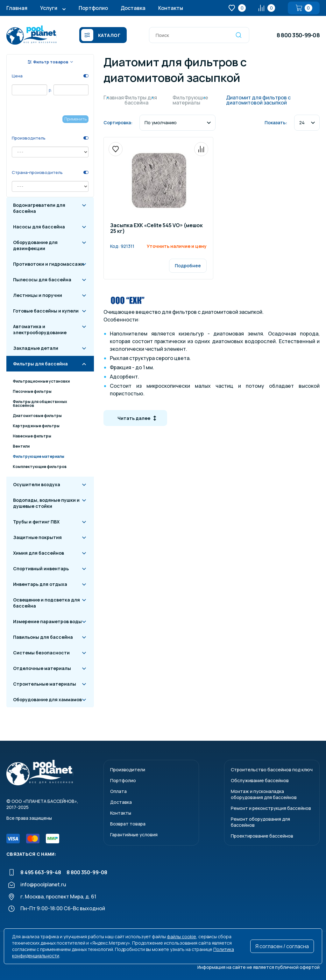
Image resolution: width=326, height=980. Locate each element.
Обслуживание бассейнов (260, 780)
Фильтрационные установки (41, 381)
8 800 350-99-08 (298, 35)
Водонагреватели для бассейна (39, 208)
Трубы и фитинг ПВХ (36, 522)
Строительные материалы (45, 684)
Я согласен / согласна (282, 946)
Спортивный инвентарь (41, 569)
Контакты (171, 8)
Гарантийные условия (134, 835)
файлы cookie (181, 937)
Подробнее (188, 266)
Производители (128, 770)
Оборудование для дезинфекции (35, 245)
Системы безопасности (41, 653)
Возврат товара (128, 824)
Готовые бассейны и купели (46, 311)
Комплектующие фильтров (40, 467)
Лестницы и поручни (38, 295)
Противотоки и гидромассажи (49, 264)
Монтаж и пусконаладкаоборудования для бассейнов (264, 794)
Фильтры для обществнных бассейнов (40, 404)
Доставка (133, 8)
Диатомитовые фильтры (37, 416)
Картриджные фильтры (36, 426)
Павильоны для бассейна (43, 637)
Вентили (21, 446)
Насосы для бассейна (39, 227)
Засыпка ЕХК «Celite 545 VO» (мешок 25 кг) (156, 229)
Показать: (276, 122)
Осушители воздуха (37, 484)
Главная (17, 8)
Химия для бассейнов (39, 553)
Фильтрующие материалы (39, 456)
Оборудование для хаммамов (47, 699)
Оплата (118, 791)
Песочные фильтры (32, 391)
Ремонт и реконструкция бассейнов (271, 808)
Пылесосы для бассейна (42, 280)
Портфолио (93, 8)
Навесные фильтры (32, 436)
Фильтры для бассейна (40, 364)
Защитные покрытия (37, 537)
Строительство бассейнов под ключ (272, 770)
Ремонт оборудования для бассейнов (260, 822)
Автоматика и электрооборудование (40, 329)
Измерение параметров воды (47, 621)
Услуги (49, 8)
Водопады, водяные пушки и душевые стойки (46, 503)
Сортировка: (118, 122)
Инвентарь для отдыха (40, 584)
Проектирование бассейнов (262, 836)
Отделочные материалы (42, 668)
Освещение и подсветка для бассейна (46, 603)
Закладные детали (36, 348)
